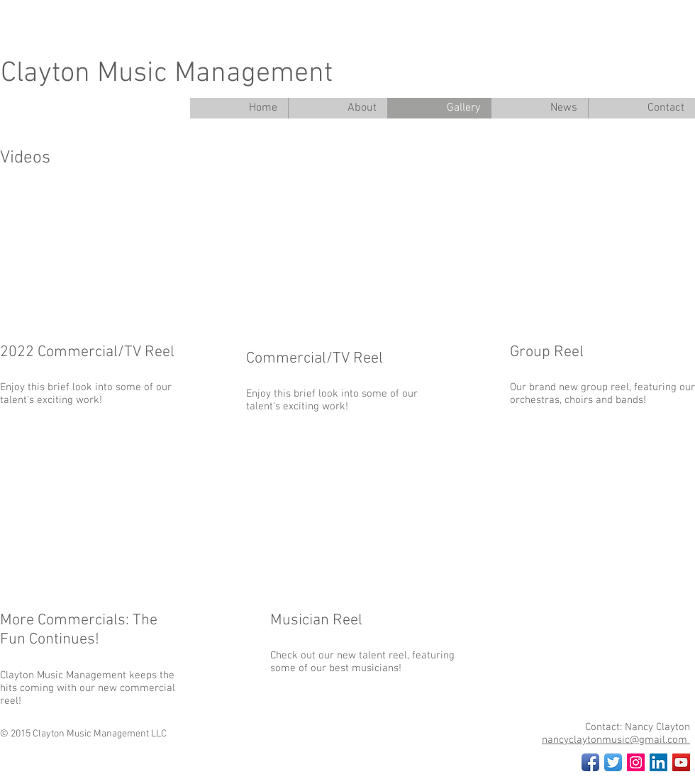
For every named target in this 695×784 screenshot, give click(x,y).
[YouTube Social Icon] (681, 762)
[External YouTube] (351, 255)
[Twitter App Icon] (613, 762)
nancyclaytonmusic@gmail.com (616, 740)
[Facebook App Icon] (590, 762)
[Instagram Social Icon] (636, 762)
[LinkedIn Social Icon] (658, 762)
